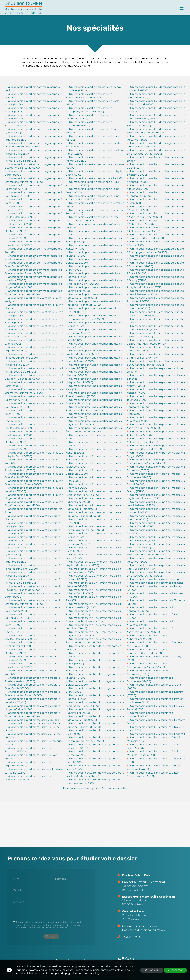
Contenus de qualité (114, 788)
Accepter (175, 970)
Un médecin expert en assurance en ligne (34, 720)
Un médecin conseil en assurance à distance (157, 583)
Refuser (152, 970)
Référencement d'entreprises (81, 788)
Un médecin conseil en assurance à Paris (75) (158, 734)
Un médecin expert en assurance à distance (35, 723)
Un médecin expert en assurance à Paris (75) (96, 178)
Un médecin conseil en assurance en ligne (156, 579)
